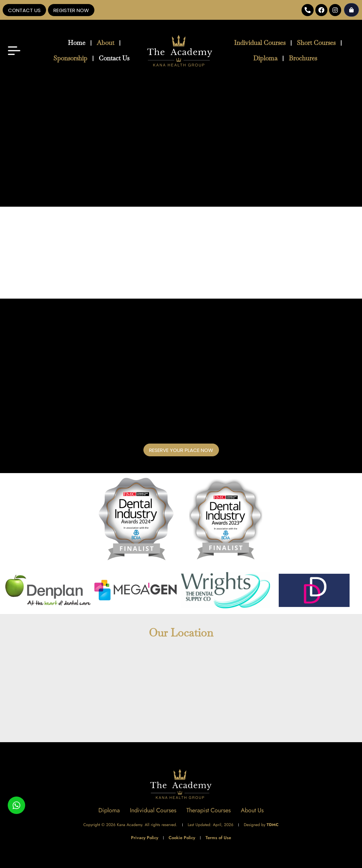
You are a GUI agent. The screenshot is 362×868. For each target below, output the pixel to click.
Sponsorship (70, 58)
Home (77, 43)
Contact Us (114, 58)
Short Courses (316, 43)
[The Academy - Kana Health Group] (181, 694)
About (105, 43)
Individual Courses (260, 43)
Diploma (265, 58)
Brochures (303, 58)
